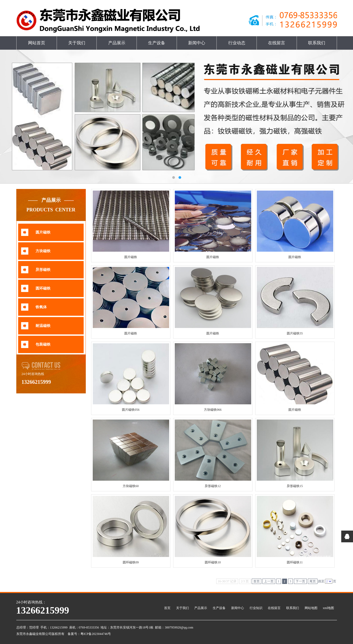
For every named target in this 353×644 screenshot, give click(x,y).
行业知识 (256, 608)
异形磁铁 (43, 270)
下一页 (300, 581)
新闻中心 (197, 43)
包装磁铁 (43, 344)
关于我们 (77, 43)
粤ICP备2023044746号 (96, 634)
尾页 (313, 581)
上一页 (269, 581)
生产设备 (157, 43)
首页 (257, 581)
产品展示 (117, 43)
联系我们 (317, 43)
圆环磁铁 (43, 288)
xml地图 (329, 608)
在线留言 (277, 43)
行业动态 (237, 43)
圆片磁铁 (43, 232)
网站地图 (311, 608)
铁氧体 (41, 307)
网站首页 (37, 43)
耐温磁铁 (43, 326)
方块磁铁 (43, 251)
